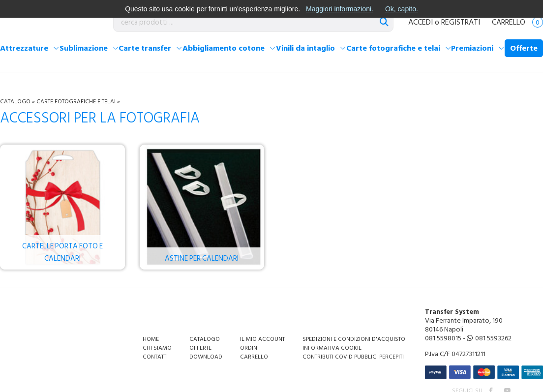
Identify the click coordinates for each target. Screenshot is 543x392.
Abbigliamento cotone (224, 48)
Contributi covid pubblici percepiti (353, 357)
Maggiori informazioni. (340, 9)
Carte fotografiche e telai (393, 48)
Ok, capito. (402, 9)
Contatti (155, 357)
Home (151, 339)
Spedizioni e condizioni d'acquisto (354, 339)
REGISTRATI (461, 22)
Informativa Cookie (332, 348)
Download (206, 357)
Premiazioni (472, 48)
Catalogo (15, 102)
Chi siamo (157, 348)
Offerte (524, 48)
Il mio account (262, 339)
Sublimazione (84, 48)
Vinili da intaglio (305, 48)
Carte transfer (145, 48)
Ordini (249, 348)
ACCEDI (421, 22)
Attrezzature (24, 48)
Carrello (517, 22)
